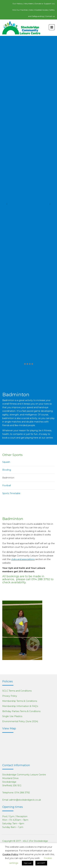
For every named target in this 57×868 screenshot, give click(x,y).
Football (7, 486)
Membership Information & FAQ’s (20, 706)
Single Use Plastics (12, 716)
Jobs (31, 10)
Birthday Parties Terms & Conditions (21, 711)
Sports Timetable (11, 493)
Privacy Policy (10, 696)
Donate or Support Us (44, 4)
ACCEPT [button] (41, 863)
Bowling (7, 470)
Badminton (8, 478)
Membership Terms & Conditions (20, 701)
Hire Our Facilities (20, 10)
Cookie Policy (10, 854)
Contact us (50, 16)
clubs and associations (23, 559)
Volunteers (29, 4)
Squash (6, 462)
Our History (18, 4)
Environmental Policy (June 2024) (20, 721)
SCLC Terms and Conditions (17, 691)
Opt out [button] (28, 863)
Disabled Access (41, 10)
